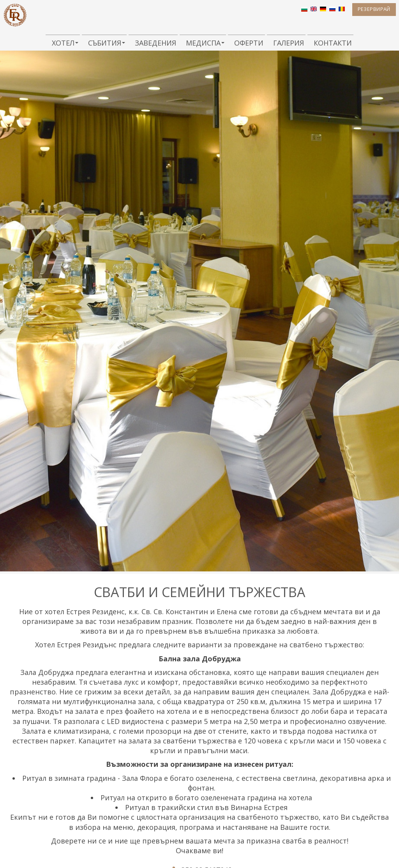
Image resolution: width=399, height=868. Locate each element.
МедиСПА (203, 43)
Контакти (330, 43)
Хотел (63, 43)
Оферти (246, 43)
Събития (104, 43)
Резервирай (365, 14)
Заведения (153, 43)
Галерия (286, 43)
